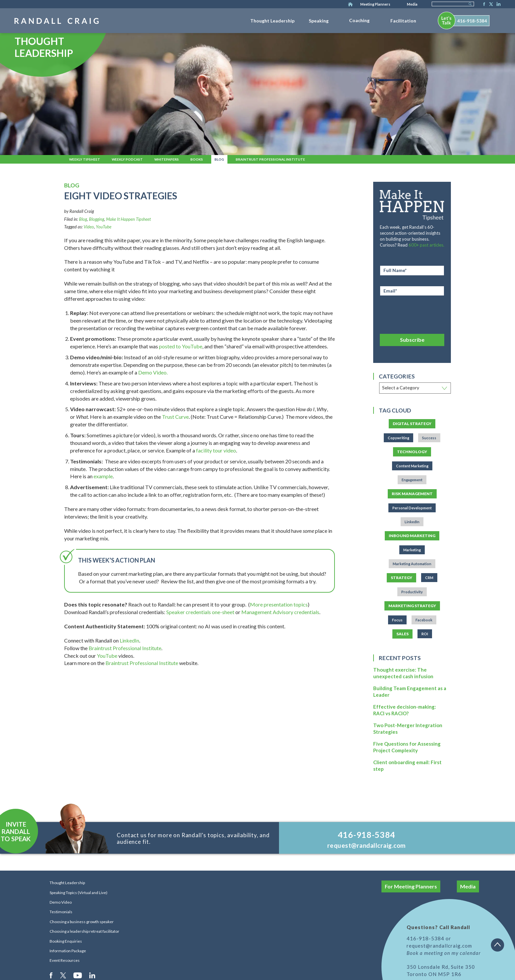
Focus (397, 620)
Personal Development (412, 508)
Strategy (401, 578)
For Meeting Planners (411, 886)
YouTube (104, 227)
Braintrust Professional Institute (270, 159)
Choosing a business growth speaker (82, 922)
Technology (412, 452)
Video (89, 227)
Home (350, 5)
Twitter (490, 5)
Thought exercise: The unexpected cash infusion (403, 673)
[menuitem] (272, 20)
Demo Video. (153, 372)
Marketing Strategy (412, 606)
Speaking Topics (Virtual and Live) (79, 893)
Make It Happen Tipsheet (128, 219)
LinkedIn (497, 5)
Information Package (68, 951)
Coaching (359, 20)
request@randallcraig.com (367, 845)
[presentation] (412, 314)
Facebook (482, 5)
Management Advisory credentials (280, 612)
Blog (219, 159)
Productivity (412, 592)
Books (197, 159)
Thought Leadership (272, 21)
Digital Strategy (412, 424)
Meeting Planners (375, 4)
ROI (425, 634)
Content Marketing (412, 466)
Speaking (319, 21)
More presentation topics (279, 604)
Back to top (500, 947)
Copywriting (398, 438)
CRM (429, 578)
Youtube (78, 975)
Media (412, 4)
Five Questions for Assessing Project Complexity (407, 747)
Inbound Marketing (412, 536)
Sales (402, 634)
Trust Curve (175, 417)
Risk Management (412, 494)
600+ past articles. (426, 245)
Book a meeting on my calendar (444, 953)
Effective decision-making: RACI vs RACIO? (405, 710)
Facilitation (403, 21)
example (103, 476)
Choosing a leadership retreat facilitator (84, 931)
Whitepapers (167, 159)
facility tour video (216, 450)
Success (429, 438)
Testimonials (61, 912)
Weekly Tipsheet (85, 159)
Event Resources (65, 960)
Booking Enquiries (66, 941)
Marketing (412, 550)
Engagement (412, 480)
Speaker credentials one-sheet (200, 612)
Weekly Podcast (127, 159)
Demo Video (61, 902)
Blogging (97, 219)
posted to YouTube (181, 346)
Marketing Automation (412, 564)
